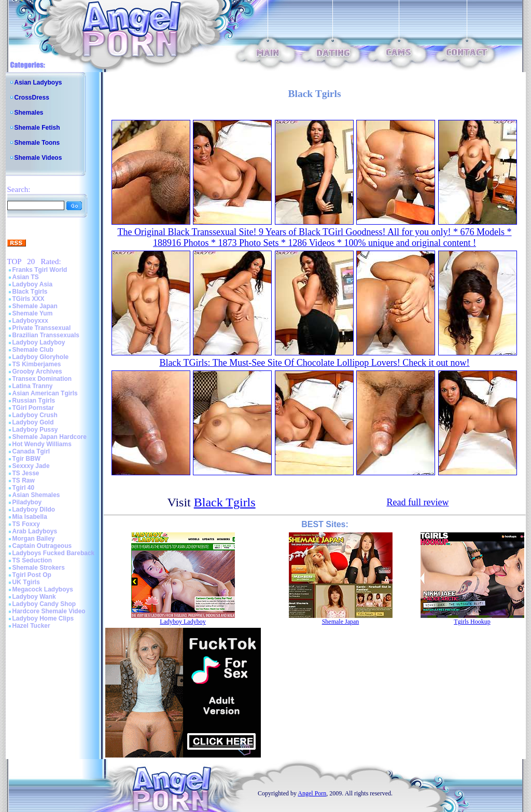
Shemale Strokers (39, 568)
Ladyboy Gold (33, 422)
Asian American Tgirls (45, 393)
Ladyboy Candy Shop (44, 604)
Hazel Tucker (31, 626)
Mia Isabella (30, 517)
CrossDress (32, 98)
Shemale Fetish (37, 128)
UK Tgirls (26, 582)
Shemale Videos (38, 158)
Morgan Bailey (34, 539)
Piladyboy (27, 502)
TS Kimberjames (37, 364)
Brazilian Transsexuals (46, 335)
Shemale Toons (37, 143)
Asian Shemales (36, 495)
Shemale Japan (35, 306)
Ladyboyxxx (30, 321)
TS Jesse (26, 473)
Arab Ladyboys (35, 531)
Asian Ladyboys (38, 82)
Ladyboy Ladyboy (39, 342)
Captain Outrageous (42, 546)
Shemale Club (33, 350)
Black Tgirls (30, 292)
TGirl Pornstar (33, 408)
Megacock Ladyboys (43, 589)
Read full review (417, 502)
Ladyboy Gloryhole (41, 357)
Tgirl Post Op (32, 575)
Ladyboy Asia (33, 284)
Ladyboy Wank (34, 597)
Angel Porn (312, 793)
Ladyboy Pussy (35, 430)
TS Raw (24, 480)
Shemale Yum (33, 313)
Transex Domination (42, 379)
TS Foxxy (26, 524)
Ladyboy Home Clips (43, 618)
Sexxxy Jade (31, 466)
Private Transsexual (42, 328)
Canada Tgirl (31, 451)
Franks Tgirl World (40, 270)
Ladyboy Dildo (34, 510)
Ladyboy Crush (35, 415)
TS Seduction (32, 560)
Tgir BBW (27, 459)
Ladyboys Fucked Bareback (54, 553)
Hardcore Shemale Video (49, 611)
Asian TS (26, 277)
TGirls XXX (29, 299)
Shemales (29, 113)
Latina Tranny (33, 386)
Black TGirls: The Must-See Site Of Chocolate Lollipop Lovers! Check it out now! (314, 363)
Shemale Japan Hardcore (50, 437)
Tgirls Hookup (472, 622)
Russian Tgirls (34, 401)
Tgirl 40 (24, 488)
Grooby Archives (37, 371)
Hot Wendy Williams (42, 444)
